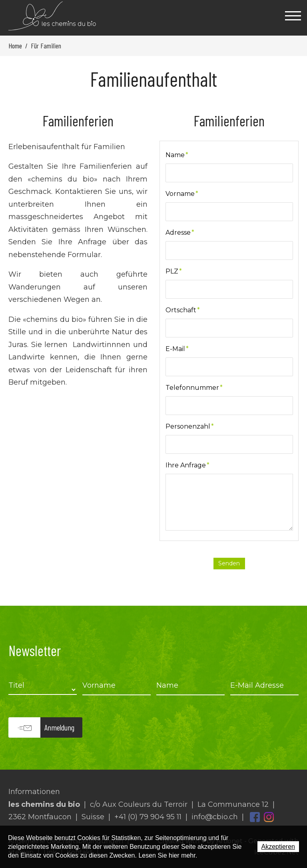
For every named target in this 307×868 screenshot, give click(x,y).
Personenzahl (190, 426)
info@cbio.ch (215, 817)
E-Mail (177, 349)
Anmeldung (59, 727)
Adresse (180, 232)
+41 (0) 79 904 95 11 (148, 817)
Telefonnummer (194, 388)
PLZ (174, 271)
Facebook (255, 817)
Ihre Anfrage (187, 465)
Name (177, 155)
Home (15, 46)
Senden (229, 563)
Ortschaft (183, 310)
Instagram (269, 817)
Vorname (182, 194)
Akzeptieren (278, 847)
